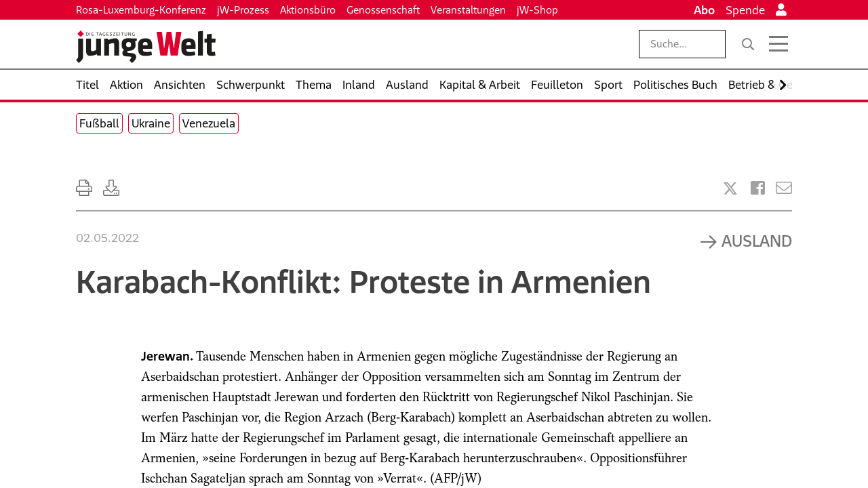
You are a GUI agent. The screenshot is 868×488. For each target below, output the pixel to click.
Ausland (757, 241)
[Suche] (748, 44)
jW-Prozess (243, 10)
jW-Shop (537, 10)
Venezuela (209, 123)
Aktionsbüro (308, 10)
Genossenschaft (383, 10)
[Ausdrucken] (84, 188)
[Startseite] (146, 47)
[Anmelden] (781, 10)
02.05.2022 (107, 238)
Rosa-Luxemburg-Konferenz (141, 10)
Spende (745, 10)
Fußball (99, 123)
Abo (704, 10)
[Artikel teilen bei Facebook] (758, 188)
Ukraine (151, 123)
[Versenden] (784, 188)
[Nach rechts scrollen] (783, 85)
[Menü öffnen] (778, 44)
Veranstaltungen (468, 10)
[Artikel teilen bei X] (730, 188)
